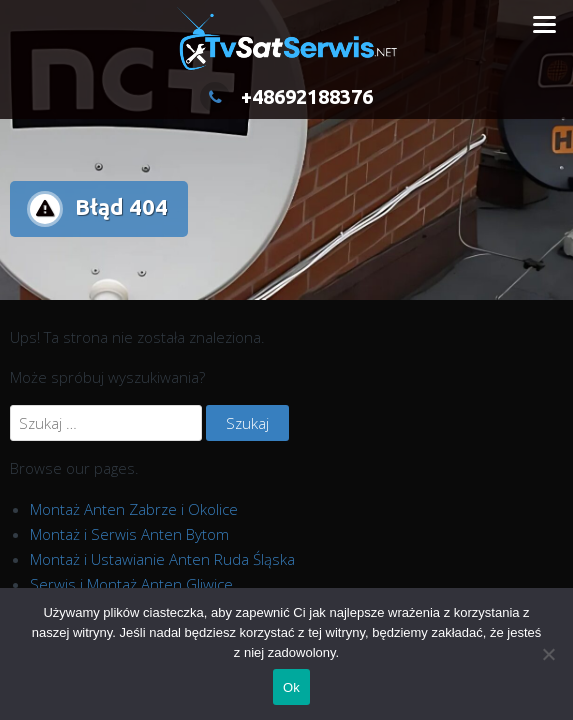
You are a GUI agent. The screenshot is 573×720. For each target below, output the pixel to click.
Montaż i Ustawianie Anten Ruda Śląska (162, 559)
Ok (291, 687)
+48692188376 (286, 96)
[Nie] (548, 654)
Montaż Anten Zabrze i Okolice (134, 509)
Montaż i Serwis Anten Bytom (129, 534)
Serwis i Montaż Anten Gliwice (131, 584)
